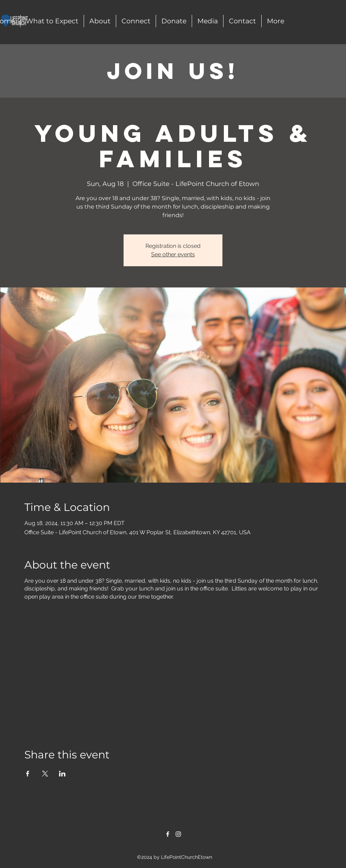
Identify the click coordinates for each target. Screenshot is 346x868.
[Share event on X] (45, 774)
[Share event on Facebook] (28, 774)
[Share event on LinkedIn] (62, 774)
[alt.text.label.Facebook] (168, 834)
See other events (173, 254)
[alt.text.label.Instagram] (178, 834)
